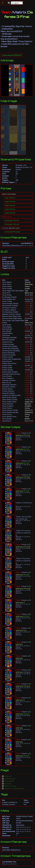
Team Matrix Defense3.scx (11, 245)
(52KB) (12, 55)
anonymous (20, 825)
